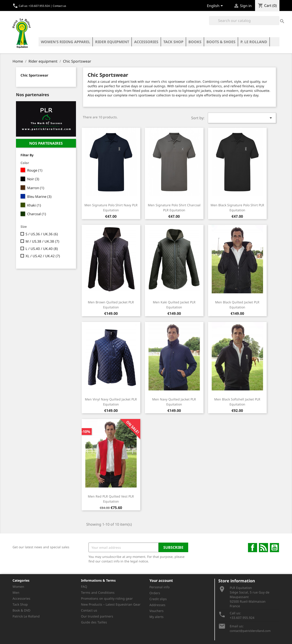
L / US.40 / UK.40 (42, 249)
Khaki (34, 205)
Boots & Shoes (221, 42)
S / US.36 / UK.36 (42, 234)
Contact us (59, 6)
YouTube (274, 548)
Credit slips (158, 599)
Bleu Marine (39, 196)
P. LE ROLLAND (254, 42)
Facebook (253, 548)
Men (16, 592)
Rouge (35, 170)
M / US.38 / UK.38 (42, 241)
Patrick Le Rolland (26, 616)
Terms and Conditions (98, 592)
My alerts (156, 617)
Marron (36, 188)
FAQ (84, 587)
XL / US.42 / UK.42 (43, 256)
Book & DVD (21, 610)
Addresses (157, 605)
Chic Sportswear (34, 75)
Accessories (146, 42)
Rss (263, 548)
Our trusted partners (97, 616)
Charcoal (37, 214)
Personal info (159, 587)
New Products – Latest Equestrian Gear (111, 604)
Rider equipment (112, 42)
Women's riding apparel (65, 42)
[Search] (244, 21)
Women (18, 587)
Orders (155, 593)
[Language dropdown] (216, 6)
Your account (161, 580)
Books (195, 42)
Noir (33, 179)
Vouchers (156, 611)
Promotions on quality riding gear (107, 598)
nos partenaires (46, 143)
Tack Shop (173, 42)
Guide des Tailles (94, 622)
